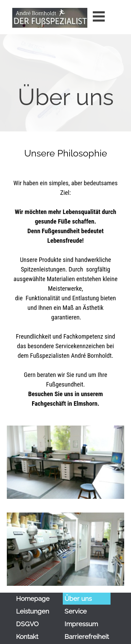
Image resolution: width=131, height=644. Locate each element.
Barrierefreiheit (87, 636)
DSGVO (27, 624)
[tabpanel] (65, 109)
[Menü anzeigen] (99, 16)
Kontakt (27, 636)
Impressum (81, 624)
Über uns (78, 598)
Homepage (33, 598)
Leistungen (33, 611)
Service (76, 611)
